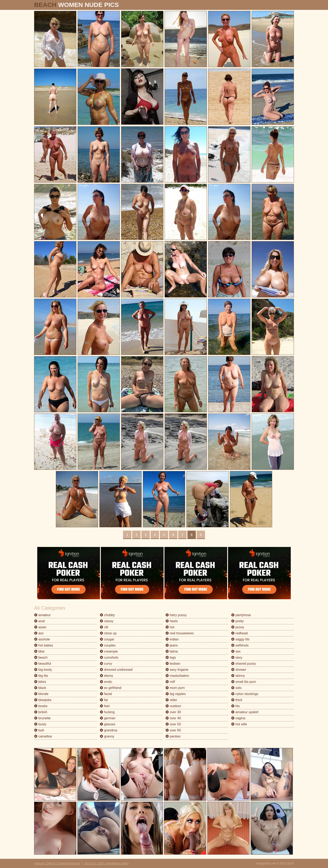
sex (236, 651)
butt (39, 730)
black (40, 688)
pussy (238, 627)
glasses (108, 724)
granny (107, 736)
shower (239, 670)
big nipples (176, 694)
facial (106, 694)
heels (172, 621)
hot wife (239, 724)
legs (171, 657)
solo (236, 688)
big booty (43, 670)
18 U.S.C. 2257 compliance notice (106, 863)
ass (39, 633)
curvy (106, 664)
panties (173, 736)
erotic (106, 682)
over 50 (173, 724)
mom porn (175, 688)
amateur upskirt (245, 712)
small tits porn (244, 682)
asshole (42, 639)
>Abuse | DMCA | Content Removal (57, 863)
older (171, 700)
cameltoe (43, 736)
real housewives (180, 633)
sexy (237, 657)
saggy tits (240, 639)
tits (235, 706)
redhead (239, 633)
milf (170, 682)
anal (39, 621)
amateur (42, 615)
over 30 (173, 712)
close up (108, 633)
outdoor (173, 706)
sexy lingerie (177, 670)
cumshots (109, 657)
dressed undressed (116, 670)
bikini (40, 682)
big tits (41, 676)
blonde (41, 694)
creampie (109, 651)
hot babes (44, 645)
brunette (42, 718)
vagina (238, 718)
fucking (107, 712)
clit (104, 627)
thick (237, 700)
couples (108, 645)
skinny (238, 676)
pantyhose (241, 615)
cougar (107, 639)
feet (105, 706)
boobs (41, 706)
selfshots (240, 645)
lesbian (173, 664)
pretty (237, 621)
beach (41, 657)
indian (172, 639)
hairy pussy (176, 615)
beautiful (43, 664)
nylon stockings (245, 694)
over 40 (173, 718)
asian (40, 627)
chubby (107, 615)
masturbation (177, 676)
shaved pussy (243, 664)
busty (40, 724)
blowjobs (43, 700)
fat (104, 700)
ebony (106, 676)
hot (170, 627)
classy (107, 621)
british (41, 712)
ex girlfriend (111, 688)
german (108, 718)
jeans (172, 645)
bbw (39, 651)
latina (172, 651)
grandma (109, 730)
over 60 (173, 730)
